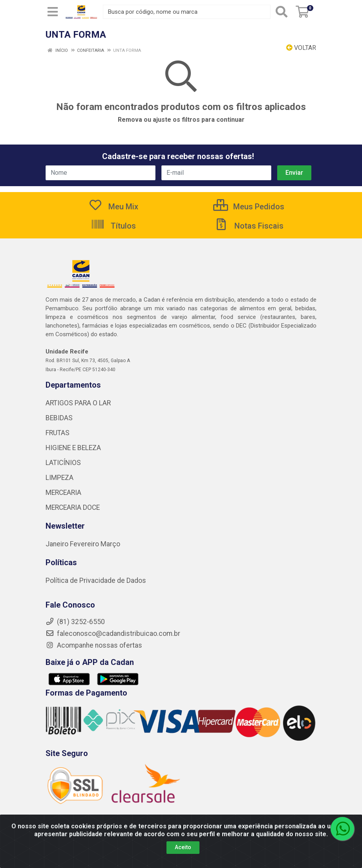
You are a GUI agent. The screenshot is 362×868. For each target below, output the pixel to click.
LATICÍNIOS (63, 463)
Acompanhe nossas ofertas (94, 645)
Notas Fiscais (249, 226)
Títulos (113, 226)
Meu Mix (113, 207)
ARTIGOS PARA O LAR (78, 403)
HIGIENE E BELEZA (73, 448)
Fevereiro (85, 544)
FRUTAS (58, 433)
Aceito (183, 847)
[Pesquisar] (282, 12)
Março (110, 544)
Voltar (301, 48)
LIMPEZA (59, 478)
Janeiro (58, 544)
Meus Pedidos (249, 207)
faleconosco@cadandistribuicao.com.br (113, 634)
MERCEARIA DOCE (73, 507)
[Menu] (53, 12)
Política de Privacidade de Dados (96, 580)
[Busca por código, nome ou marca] (187, 12)
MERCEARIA (63, 493)
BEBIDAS (59, 418)
